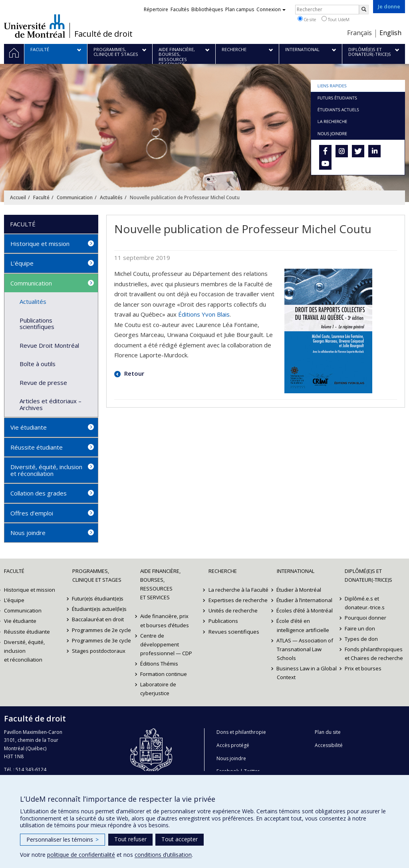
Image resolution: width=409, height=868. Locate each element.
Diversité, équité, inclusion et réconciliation (46, 470)
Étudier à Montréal (299, 590)
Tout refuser (130, 839)
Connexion (271, 9)
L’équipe (22, 263)
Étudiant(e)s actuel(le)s (100, 609)
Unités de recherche (233, 610)
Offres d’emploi (32, 513)
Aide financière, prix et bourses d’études (165, 620)
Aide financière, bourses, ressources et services (160, 584)
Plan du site (328, 732)
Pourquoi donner (365, 618)
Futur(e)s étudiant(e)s (98, 598)
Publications (223, 621)
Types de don (361, 639)
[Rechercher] (364, 10)
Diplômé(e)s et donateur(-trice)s (368, 575)
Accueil (18, 197)
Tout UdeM (336, 19)
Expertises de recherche (238, 600)
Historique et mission (40, 244)
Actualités (111, 197)
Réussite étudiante (37, 447)
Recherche (223, 571)
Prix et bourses (363, 668)
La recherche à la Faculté (238, 590)
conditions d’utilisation (163, 855)
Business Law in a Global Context (307, 673)
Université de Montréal (35, 26)
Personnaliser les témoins (63, 839)
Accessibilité (329, 745)
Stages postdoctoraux (99, 651)
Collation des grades (39, 493)
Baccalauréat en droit (98, 619)
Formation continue (164, 674)
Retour (133, 373)
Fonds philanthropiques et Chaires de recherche (374, 654)
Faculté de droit (103, 34)
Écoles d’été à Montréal (305, 610)
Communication (75, 197)
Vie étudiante (29, 427)
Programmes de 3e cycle (102, 640)
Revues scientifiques (234, 632)
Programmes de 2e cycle (102, 630)
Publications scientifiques (37, 324)
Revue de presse (43, 382)
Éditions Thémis (159, 664)
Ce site (307, 19)
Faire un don (360, 628)
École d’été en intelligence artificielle (303, 625)
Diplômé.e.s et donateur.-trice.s (365, 603)
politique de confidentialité (81, 855)
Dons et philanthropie (241, 732)
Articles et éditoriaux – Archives (51, 404)
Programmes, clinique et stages (97, 575)
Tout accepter (180, 839)
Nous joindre (28, 533)
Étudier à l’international (305, 600)
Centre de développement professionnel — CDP (166, 644)
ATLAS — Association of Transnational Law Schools (305, 649)
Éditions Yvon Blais (204, 314)
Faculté (41, 197)
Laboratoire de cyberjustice (158, 689)
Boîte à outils (38, 364)
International (296, 571)
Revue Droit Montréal (49, 345)
